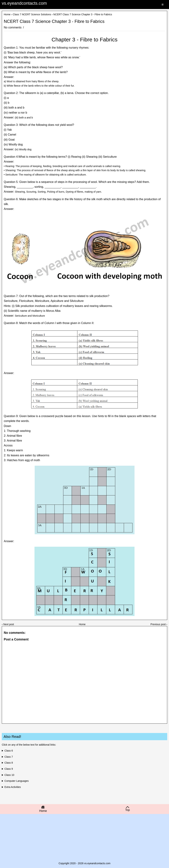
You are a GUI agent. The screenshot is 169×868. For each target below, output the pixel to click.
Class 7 (9, 757)
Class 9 (9, 769)
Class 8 (9, 763)
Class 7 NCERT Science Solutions (32, 14)
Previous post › (159, 624)
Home (7, 14)
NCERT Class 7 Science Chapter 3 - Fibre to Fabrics (54, 21)
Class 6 (9, 751)
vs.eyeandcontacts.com (24, 3)
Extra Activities (13, 787)
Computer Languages (17, 781)
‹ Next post (8, 624)
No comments (13, 27)
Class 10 (9, 775)
